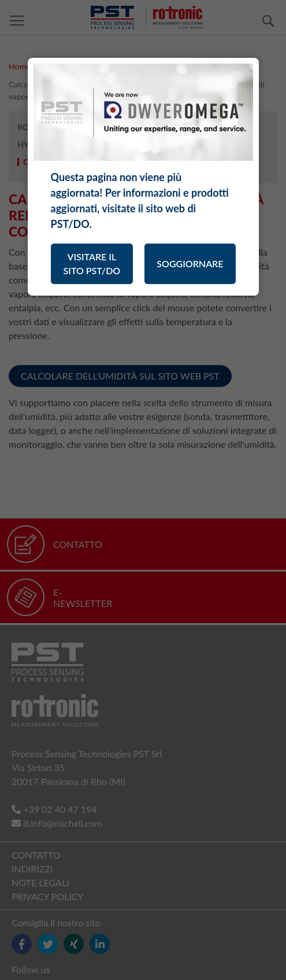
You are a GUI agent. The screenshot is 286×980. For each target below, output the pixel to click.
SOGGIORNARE (190, 264)
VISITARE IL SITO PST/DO (92, 264)
